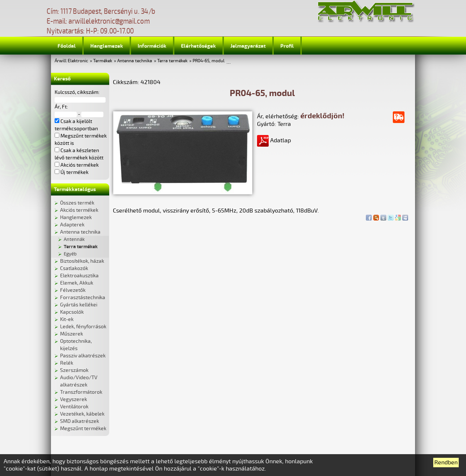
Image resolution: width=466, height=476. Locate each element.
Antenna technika (135, 61)
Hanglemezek (107, 46)
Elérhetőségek (198, 46)
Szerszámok (74, 370)
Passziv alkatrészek (83, 356)
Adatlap (274, 140)
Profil (287, 46)
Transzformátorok (81, 392)
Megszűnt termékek (83, 429)
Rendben (446, 463)
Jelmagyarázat (248, 46)
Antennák (74, 239)
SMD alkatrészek (80, 421)
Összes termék (77, 203)
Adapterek (72, 225)
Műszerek (72, 334)
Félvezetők (73, 290)
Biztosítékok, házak (82, 261)
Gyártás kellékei (79, 305)
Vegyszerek (74, 399)
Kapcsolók (72, 312)
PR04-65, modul (209, 61)
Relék (67, 363)
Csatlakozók (74, 268)
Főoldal (67, 46)
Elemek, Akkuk (77, 283)
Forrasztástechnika (83, 297)
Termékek (103, 61)
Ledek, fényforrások (83, 327)
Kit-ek (67, 319)
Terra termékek (172, 61)
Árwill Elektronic (71, 61)
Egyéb (70, 254)
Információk (152, 46)
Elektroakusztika (79, 276)
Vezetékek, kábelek (82, 414)
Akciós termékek (79, 210)
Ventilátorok (74, 407)
